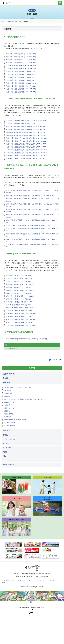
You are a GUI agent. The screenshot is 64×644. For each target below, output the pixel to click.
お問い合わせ (6, 583)
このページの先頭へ (57, 360)
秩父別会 (6, 443)
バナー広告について (40, 580)
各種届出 (6, 435)
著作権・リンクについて (24, 580)
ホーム (4, 21)
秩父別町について (8, 374)
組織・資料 (18, 21)
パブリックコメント (9, 439)
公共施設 (6, 378)
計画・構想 (6, 431)
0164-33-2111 (24, 576)
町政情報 (10, 21)
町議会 (5, 452)
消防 (4, 456)
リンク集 (52, 580)
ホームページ (7, 460)
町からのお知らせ (8, 465)
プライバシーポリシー (8, 580)
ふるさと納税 (7, 448)
